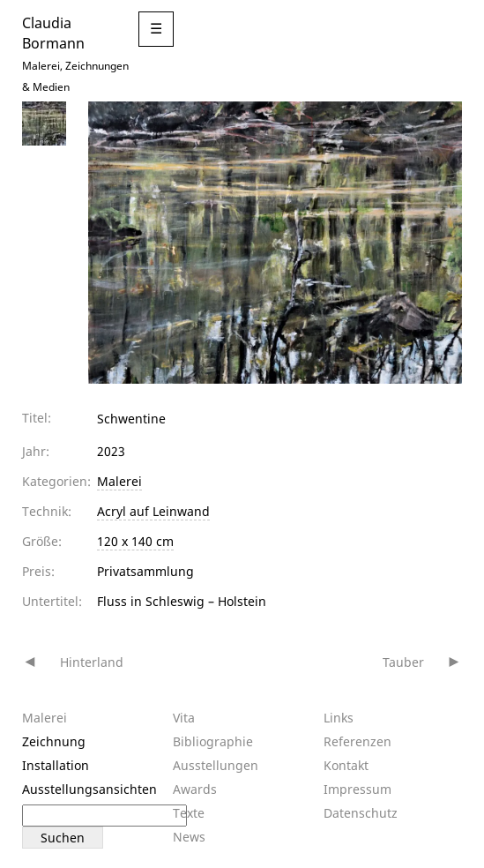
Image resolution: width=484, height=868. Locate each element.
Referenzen (357, 741)
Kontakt (346, 765)
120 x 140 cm (135, 541)
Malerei (119, 481)
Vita (184, 718)
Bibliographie (213, 741)
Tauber (403, 662)
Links (339, 718)
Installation (56, 765)
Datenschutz (361, 813)
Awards (195, 789)
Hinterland (92, 662)
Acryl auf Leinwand (153, 511)
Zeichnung (54, 741)
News (189, 837)
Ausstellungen (216, 765)
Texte (189, 813)
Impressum (357, 789)
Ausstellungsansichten (89, 789)
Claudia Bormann (53, 33)
